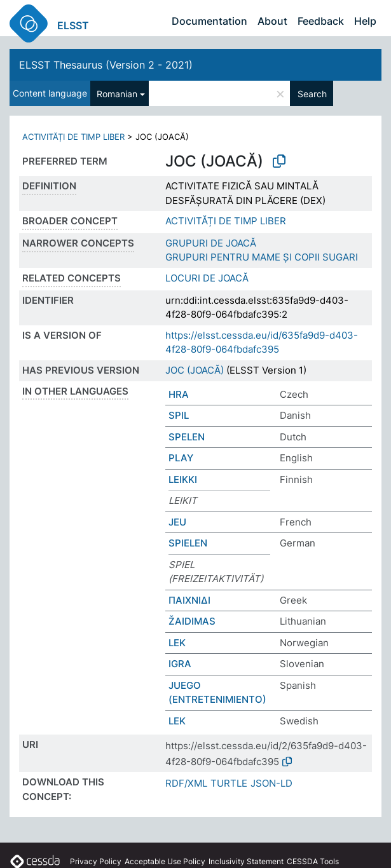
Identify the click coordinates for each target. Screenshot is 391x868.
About (272, 21)
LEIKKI (183, 479)
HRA (179, 394)
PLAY (181, 458)
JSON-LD (271, 783)
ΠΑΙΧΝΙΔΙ (189, 600)
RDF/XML (186, 783)
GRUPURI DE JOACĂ (211, 243)
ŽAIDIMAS (192, 621)
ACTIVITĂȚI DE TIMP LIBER (73, 137)
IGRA (180, 664)
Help (365, 21)
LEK (177, 643)
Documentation (209, 21)
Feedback (321, 21)
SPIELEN (188, 543)
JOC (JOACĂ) (195, 370)
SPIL (179, 415)
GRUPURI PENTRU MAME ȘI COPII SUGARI (262, 257)
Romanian (117, 94)
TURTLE (229, 783)
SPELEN (187, 437)
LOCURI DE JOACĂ (207, 278)
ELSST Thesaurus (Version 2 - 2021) (106, 65)
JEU (177, 522)
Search (312, 94)
